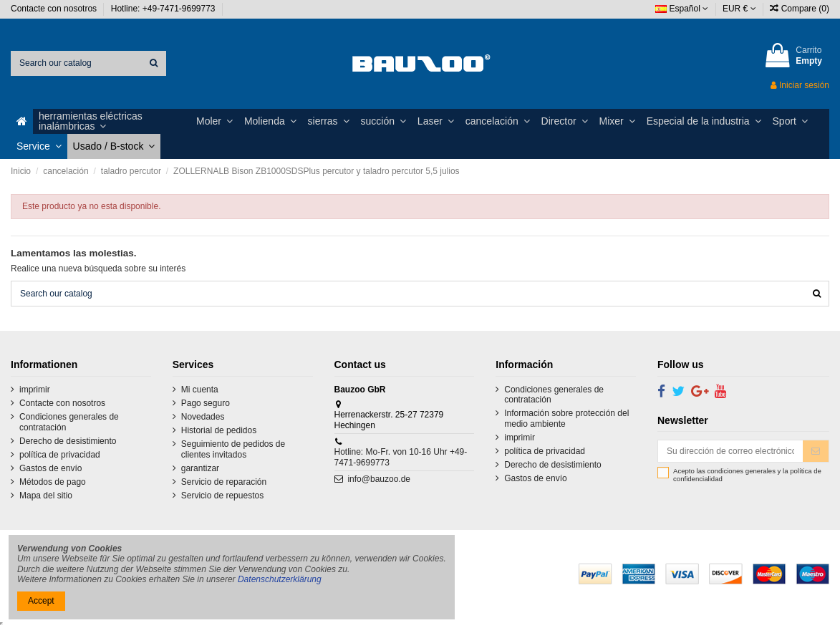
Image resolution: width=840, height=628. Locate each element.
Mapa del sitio (46, 496)
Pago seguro (206, 403)
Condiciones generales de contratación (69, 422)
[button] (112, 121)
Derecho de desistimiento (68, 441)
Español (682, 9)
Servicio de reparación (224, 482)
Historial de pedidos (219, 430)
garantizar (200, 468)
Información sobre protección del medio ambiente (566, 418)
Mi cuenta (200, 390)
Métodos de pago (53, 482)
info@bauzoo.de (379, 479)
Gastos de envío (50, 468)
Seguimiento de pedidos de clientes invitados (233, 449)
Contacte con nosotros (55, 9)
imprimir (35, 390)
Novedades (203, 417)
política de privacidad (60, 455)
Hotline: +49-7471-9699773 (164, 9)
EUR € (739, 9)
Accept (41, 601)
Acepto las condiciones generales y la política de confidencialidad (747, 475)
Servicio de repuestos (222, 496)
